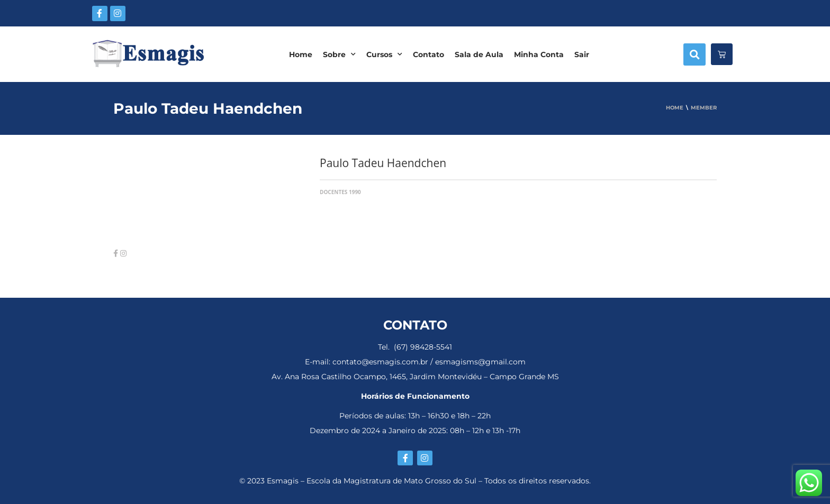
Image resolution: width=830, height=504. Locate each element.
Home (301, 54)
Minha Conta (539, 54)
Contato (428, 54)
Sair (582, 54)
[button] (694, 54)
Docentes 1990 (340, 192)
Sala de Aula (479, 54)
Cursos (384, 54)
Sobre (339, 54)
